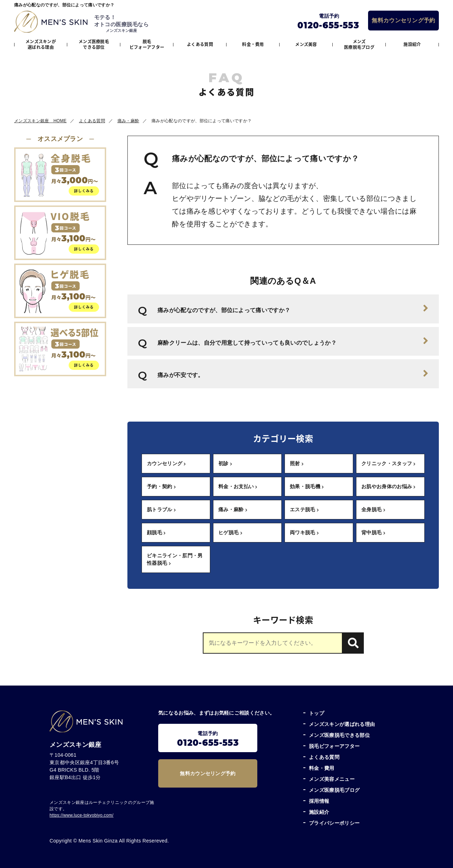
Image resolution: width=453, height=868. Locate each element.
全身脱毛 (373, 509)
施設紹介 (412, 44)
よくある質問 (200, 44)
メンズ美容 (306, 44)
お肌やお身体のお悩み (389, 486)
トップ (317, 713)
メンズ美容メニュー (332, 779)
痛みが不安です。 (293, 373)
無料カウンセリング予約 (403, 20)
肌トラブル (161, 509)
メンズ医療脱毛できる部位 (94, 44)
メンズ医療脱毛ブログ (359, 44)
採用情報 (319, 801)
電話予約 (208, 739)
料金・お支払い (238, 486)
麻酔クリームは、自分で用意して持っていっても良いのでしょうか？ (293, 341)
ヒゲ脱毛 (230, 532)
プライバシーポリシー (334, 823)
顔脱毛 (156, 532)
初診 (225, 463)
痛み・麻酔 (233, 509)
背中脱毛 (373, 532)
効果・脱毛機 (307, 486)
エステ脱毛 (304, 509)
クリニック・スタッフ (389, 463)
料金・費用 (253, 44)
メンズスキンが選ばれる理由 (41, 44)
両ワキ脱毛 (304, 532)
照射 (297, 463)
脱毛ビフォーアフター (147, 44)
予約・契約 (161, 486)
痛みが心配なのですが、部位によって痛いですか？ (293, 308)
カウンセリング (167, 463)
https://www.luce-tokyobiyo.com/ (82, 815)
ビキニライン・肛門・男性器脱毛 (175, 559)
